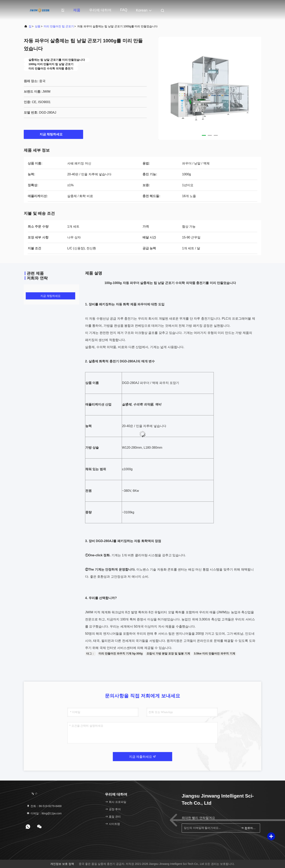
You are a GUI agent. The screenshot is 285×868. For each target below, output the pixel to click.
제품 (77, 10)
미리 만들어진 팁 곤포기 (59, 26)
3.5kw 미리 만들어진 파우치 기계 (215, 653)
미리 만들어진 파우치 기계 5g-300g (121, 653)
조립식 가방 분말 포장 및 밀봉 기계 (168, 653)
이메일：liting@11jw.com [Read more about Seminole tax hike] (44, 813)
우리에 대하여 (100, 10)
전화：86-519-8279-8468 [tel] (44, 806)
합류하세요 (249, 828)
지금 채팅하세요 (53, 134)
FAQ (124, 10)
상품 (38, 26)
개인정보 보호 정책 (62, 864)
